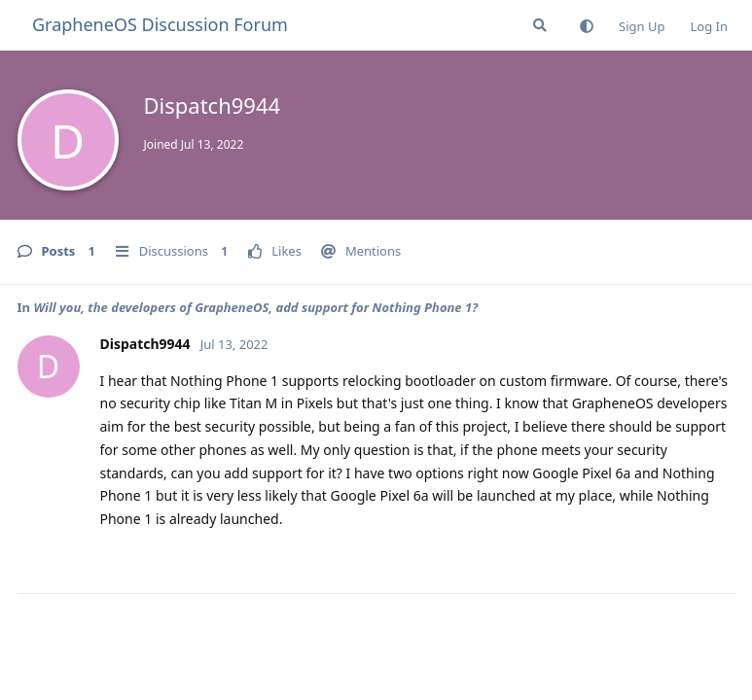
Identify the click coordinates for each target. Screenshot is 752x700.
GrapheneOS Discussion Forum (160, 24)
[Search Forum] (540, 25)
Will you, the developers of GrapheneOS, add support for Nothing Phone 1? (255, 307)
